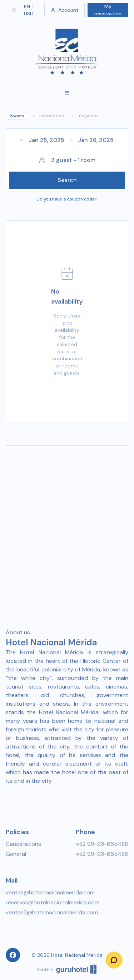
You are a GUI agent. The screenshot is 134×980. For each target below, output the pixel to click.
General (16, 854)
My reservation (108, 10)
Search (67, 180)
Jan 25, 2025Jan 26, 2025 (67, 140)
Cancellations (23, 844)
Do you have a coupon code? (67, 199)
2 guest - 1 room (67, 160)
